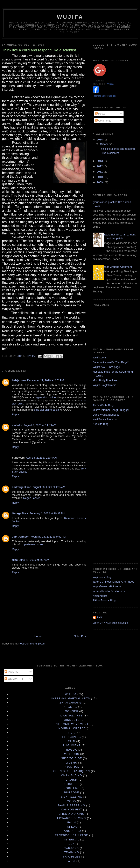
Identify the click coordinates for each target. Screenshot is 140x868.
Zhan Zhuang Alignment (118, 267)
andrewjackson (22, 487)
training (72, 852)
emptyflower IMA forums (107, 586)
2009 (100, 182)
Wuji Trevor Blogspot (105, 419)
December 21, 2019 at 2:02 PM (46, 380)
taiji (72, 741)
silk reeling (71, 797)
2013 (100, 161)
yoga (72, 801)
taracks (72, 848)
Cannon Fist (71, 809)
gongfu (72, 711)
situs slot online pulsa (47, 410)
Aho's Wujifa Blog (103, 405)
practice (72, 767)
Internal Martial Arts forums (109, 591)
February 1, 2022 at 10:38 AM (47, 513)
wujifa (71, 694)
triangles (72, 857)
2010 (100, 177)
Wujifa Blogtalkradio (104, 385)
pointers (72, 788)
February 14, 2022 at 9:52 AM (48, 537)
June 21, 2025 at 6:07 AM (34, 560)
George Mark (20, 513)
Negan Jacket (31, 498)
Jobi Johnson (21, 537)
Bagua (72, 750)
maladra (17, 425)
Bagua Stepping (71, 805)
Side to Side (72, 758)
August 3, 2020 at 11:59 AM (40, 425)
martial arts (72, 716)
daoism (72, 780)
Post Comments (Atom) (32, 644)
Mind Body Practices (105, 380)
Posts (100, 114)
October (105, 144)
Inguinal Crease (72, 728)
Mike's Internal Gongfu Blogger (111, 410)
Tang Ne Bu (72, 831)
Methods (72, 754)
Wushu (72, 763)
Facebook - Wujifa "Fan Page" (111, 362)
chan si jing (72, 775)
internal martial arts (71, 698)
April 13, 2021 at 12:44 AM (41, 458)
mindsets (72, 720)
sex (72, 844)
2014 (100, 140)
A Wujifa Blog (101, 424)
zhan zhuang (71, 703)
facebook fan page (72, 835)
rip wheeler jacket (33, 544)
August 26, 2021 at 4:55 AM (49, 487)
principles (71, 737)
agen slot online (46, 397)
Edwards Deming (72, 818)
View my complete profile (110, 623)
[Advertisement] (109, 497)
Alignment (72, 745)
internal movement (72, 724)
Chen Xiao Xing (72, 814)
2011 (100, 172)
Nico (15, 560)
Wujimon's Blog (102, 577)
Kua (72, 733)
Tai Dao (72, 827)
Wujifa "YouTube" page (106, 367)
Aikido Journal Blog (104, 600)
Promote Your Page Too (105, 96)
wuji (72, 861)
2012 (100, 166)
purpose (72, 792)
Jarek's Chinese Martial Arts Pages (113, 582)
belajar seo (19, 380)
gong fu (72, 784)
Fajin (72, 822)
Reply (15, 414)
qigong (71, 707)
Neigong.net (100, 596)
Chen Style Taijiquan (72, 771)
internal (72, 840)
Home (38, 636)
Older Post (80, 636)
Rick (100, 617)
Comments (103, 121)
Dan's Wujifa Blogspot (106, 415)
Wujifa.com (99, 358)
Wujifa (70, 17)
